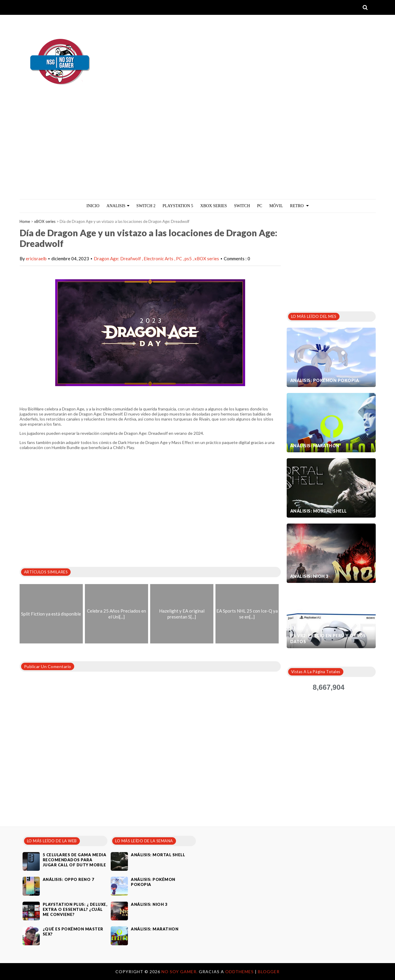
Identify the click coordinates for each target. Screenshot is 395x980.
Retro (299, 206)
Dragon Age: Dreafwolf (118, 259)
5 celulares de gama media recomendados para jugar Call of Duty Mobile (75, 860)
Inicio (93, 206)
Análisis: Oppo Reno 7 (69, 879)
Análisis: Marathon (315, 446)
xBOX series (45, 221)
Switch (242, 206)
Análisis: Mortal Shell (319, 511)
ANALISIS (118, 206)
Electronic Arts (159, 259)
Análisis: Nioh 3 (309, 576)
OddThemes (239, 972)
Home (25, 221)
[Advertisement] (198, 155)
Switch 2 (146, 206)
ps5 (189, 259)
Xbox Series (214, 206)
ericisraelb (36, 259)
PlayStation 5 (178, 206)
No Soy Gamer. (180, 972)
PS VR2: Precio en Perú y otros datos (328, 639)
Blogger (269, 972)
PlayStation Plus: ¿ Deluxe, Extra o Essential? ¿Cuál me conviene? (75, 909)
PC (260, 206)
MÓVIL (276, 206)
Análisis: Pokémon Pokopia (325, 380)
